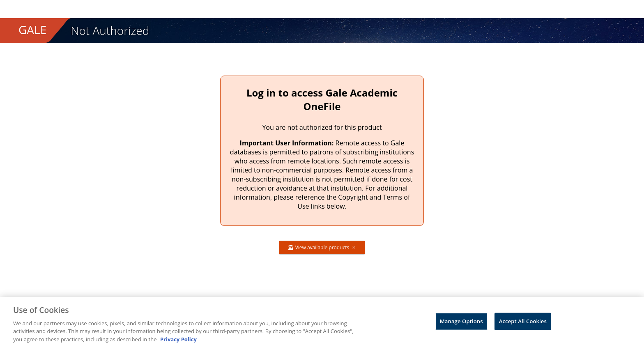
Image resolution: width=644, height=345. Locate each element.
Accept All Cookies (523, 324)
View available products (322, 247)
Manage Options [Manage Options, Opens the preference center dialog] (461, 324)
